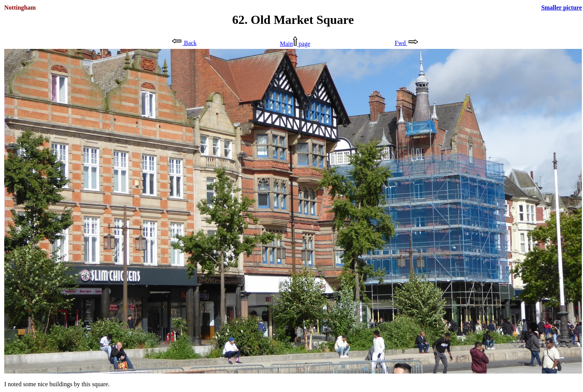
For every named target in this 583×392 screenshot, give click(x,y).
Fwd (406, 43)
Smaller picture (561, 8)
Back (184, 43)
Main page (295, 44)
